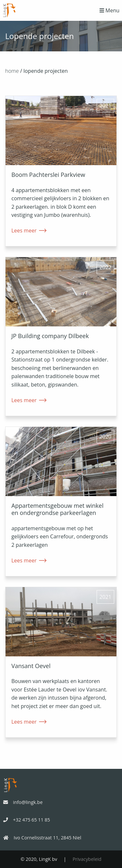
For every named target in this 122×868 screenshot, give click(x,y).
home (12, 71)
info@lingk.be (23, 802)
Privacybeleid (87, 859)
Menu (109, 10)
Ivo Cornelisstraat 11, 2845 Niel (42, 838)
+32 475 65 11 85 (27, 820)
